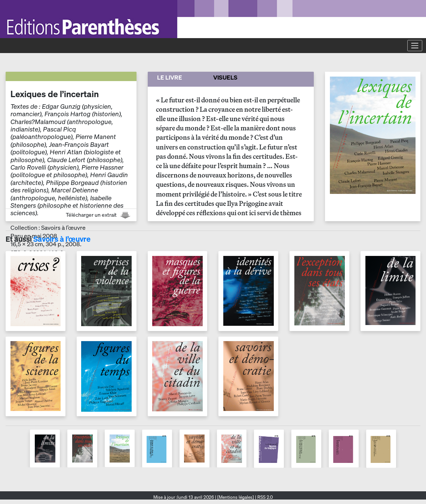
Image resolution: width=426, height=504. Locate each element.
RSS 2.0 (264, 497)
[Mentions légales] (236, 497)
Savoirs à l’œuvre (62, 239)
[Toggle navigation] (415, 46)
